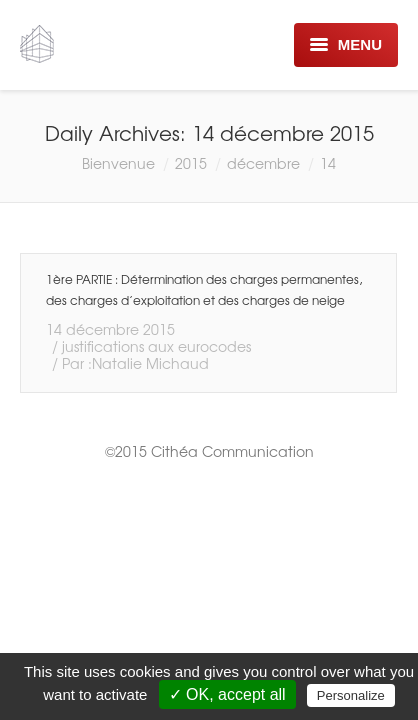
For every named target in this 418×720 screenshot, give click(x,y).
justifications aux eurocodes (156, 346)
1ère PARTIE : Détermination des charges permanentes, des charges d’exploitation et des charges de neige (204, 289)
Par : (135, 363)
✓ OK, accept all (227, 694)
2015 (191, 163)
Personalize (351, 695)
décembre (263, 163)
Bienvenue (118, 163)
